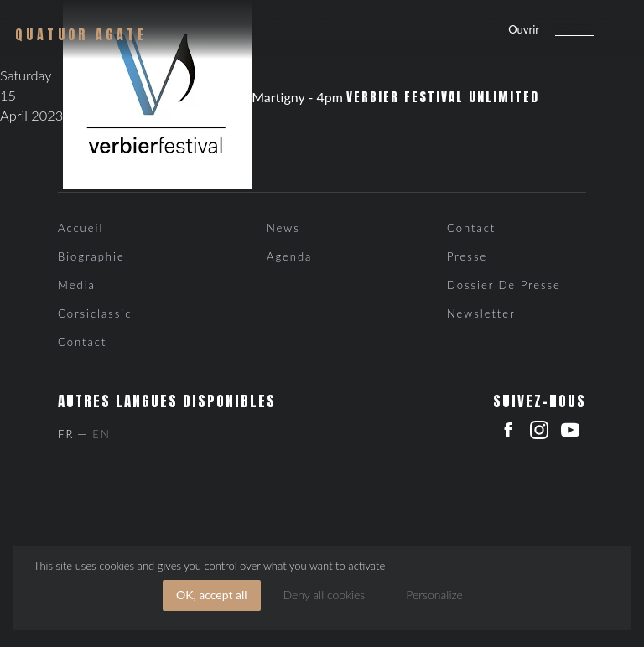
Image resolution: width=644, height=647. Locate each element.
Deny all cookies (324, 595)
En (101, 434)
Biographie (91, 256)
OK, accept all (212, 595)
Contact (82, 342)
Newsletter (481, 313)
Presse (467, 256)
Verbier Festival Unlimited (443, 97)
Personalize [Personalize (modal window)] (434, 595)
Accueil (80, 228)
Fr (66, 434)
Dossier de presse (504, 285)
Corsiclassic (95, 313)
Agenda (289, 256)
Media (77, 285)
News (283, 228)
